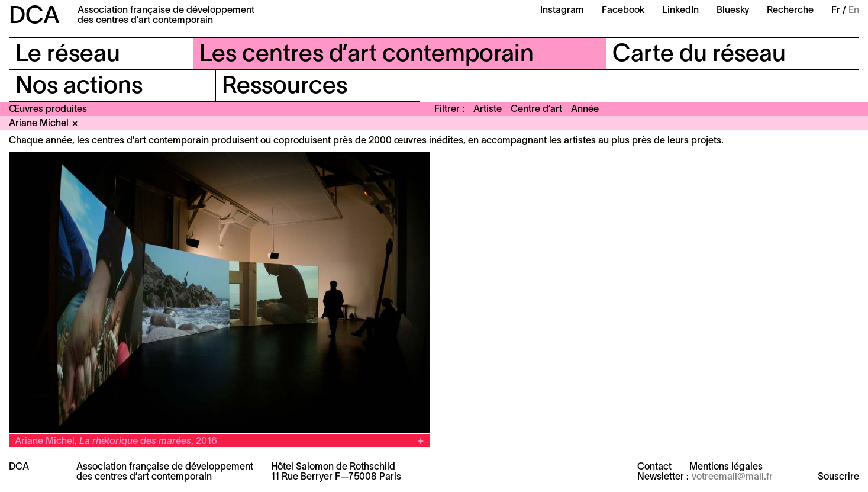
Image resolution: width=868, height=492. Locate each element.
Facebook (623, 11)
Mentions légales (726, 467)
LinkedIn (680, 11)
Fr (836, 11)
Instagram (562, 11)
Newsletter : (663, 477)
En (854, 11)
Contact (654, 467)
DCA (34, 17)
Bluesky (733, 11)
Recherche (790, 11)
